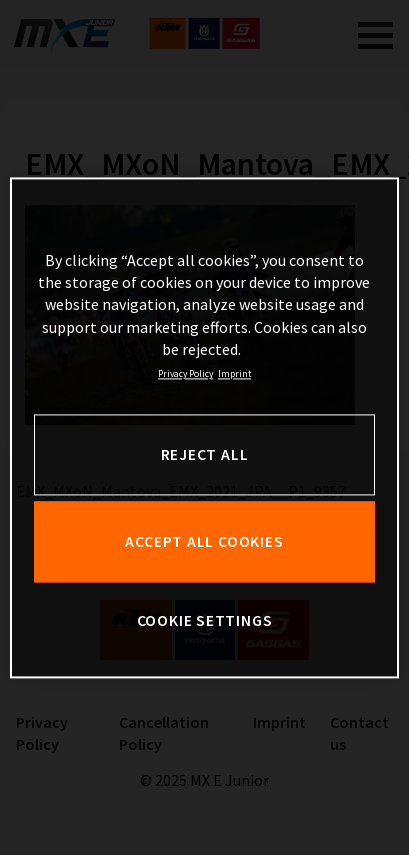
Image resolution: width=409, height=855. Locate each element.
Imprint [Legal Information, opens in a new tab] (234, 375)
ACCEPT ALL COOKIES (204, 541)
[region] (204, 427)
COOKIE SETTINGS (205, 621)
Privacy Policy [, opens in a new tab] (185, 375)
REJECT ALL (205, 454)
